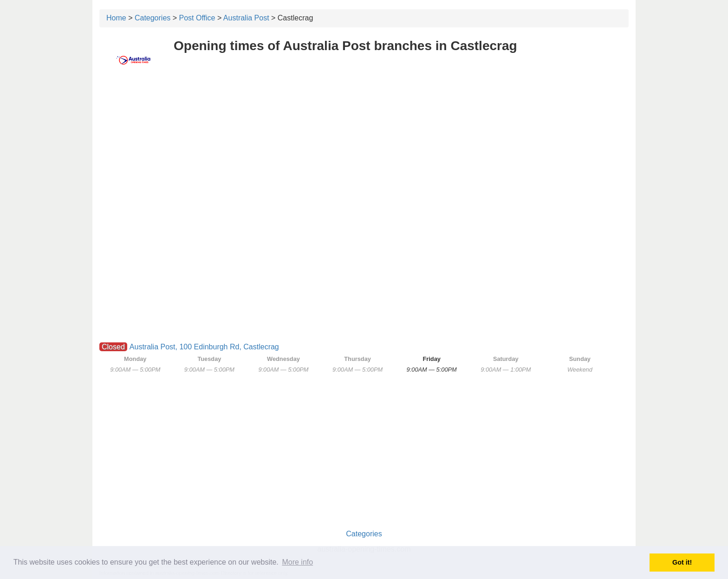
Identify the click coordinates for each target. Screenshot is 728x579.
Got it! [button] (682, 562)
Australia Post (246, 18)
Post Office (197, 18)
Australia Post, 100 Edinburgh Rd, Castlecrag (204, 347)
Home (116, 18)
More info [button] (297, 562)
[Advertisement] (364, 147)
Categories (153, 18)
